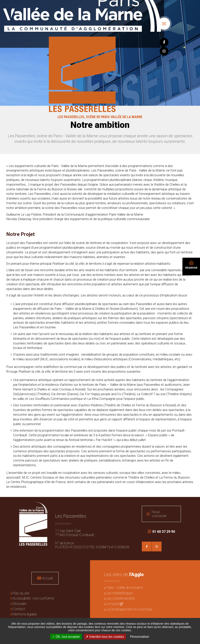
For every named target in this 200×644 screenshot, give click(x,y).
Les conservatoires (121, 597)
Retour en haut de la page (194, 503)
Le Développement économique (129, 607)
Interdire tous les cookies (105, 637)
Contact (19, 607)
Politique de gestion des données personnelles (46, 618)
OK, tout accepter (66, 637)
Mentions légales (25, 612)
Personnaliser (140, 637)
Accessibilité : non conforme (33, 597)
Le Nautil (113, 602)
